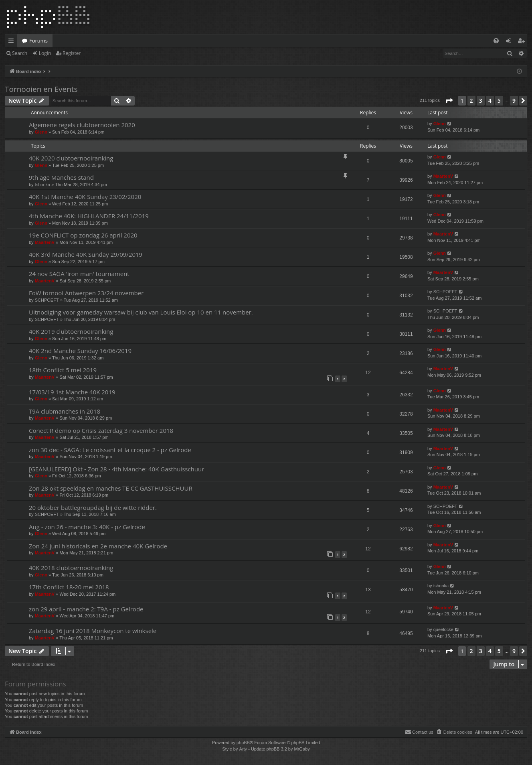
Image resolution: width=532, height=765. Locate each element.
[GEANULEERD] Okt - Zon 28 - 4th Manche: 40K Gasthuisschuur (116, 469)
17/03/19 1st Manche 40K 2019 (72, 392)
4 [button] (490, 100)
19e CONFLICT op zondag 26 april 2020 (83, 235)
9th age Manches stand (61, 177)
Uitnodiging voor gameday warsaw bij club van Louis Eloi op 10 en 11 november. (141, 312)
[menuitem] (496, 41)
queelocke (443, 629)
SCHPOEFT (47, 300)
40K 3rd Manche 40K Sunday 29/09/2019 (86, 254)
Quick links (13, 42)
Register (72, 53)
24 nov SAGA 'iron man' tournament (79, 274)
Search (20, 53)
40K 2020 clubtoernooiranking (71, 158)
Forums (38, 41)
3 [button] (481, 100)
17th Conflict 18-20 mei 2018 (69, 587)
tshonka (43, 185)
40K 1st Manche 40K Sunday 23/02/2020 (85, 197)
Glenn (41, 132)
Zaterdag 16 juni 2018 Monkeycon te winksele (93, 631)
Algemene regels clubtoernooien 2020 (82, 125)
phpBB (243, 743)
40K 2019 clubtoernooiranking (71, 331)
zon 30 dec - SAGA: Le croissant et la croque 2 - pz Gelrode (110, 450)
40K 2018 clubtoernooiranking (71, 568)
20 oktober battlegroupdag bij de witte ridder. (93, 507)
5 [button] (499, 100)
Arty (243, 749)
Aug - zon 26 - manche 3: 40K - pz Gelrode (87, 527)
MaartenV (443, 176)
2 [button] (471, 100)
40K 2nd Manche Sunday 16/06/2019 (80, 351)
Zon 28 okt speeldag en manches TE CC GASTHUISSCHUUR (111, 488)
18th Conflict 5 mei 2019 (63, 370)
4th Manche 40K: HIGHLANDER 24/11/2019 (89, 216)
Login (45, 53)
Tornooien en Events (41, 89)
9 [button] (514, 100)
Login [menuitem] (510, 42)
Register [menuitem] (523, 42)
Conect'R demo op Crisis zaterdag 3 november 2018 (101, 430)
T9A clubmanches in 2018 (65, 411)
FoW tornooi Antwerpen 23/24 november (86, 293)
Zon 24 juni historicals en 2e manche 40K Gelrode (98, 546)
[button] (449, 101)
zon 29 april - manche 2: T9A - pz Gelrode (86, 609)
